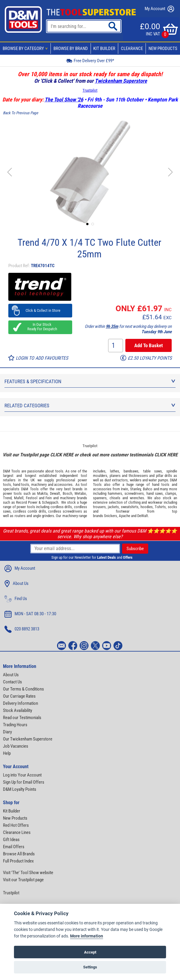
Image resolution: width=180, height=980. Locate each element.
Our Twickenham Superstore (28, 739)
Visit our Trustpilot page (23, 880)
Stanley (135, 489)
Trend (7, 498)
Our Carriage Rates (19, 696)
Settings (90, 967)
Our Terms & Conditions (23, 689)
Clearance (132, 48)
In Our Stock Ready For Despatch (40, 327)
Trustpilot (90, 90)
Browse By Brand (71, 48)
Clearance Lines (17, 832)
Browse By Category (26, 48)
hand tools (21, 484)
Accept (90, 952)
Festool (32, 498)
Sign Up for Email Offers (24, 782)
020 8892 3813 (22, 629)
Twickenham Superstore (121, 81)
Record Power (27, 502)
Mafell (19, 498)
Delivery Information (20, 703)
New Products (163, 48)
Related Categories (90, 406)
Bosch (67, 493)
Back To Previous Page (20, 113)
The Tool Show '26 (64, 100)
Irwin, (125, 489)
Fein (49, 498)
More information (87, 936)
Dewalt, (55, 493)
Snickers (110, 516)
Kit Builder (104, 48)
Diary (7, 732)
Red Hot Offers (16, 825)
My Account (159, 9)
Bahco (148, 489)
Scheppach (50, 502)
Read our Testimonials (22, 718)
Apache (124, 516)
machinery (39, 484)
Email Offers (14, 847)
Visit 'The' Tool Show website (28, 873)
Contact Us (12, 682)
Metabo (80, 493)
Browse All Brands (19, 854)
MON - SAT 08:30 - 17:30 (30, 614)
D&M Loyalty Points (20, 789)
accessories (63, 484)
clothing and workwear (146, 502)
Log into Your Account (22, 775)
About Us (16, 584)
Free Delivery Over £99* (90, 61)
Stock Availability (18, 710)
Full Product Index (18, 861)
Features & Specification (90, 381)
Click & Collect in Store (40, 310)
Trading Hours (15, 725)
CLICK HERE (62, 455)
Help (7, 753)
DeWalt (143, 516)
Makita (42, 493)
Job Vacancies (16, 746)
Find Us (16, 599)
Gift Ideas (11, 840)
